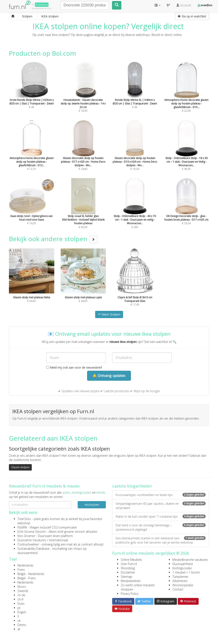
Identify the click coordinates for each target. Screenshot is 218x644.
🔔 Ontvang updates (109, 376)
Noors (22, 587)
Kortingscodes (182, 568)
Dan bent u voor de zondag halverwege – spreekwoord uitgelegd (161, 527)
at (19, 629)
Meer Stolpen (109, 314)
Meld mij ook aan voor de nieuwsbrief (74, 367)
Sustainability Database (34, 549)
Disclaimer (128, 572)
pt (19, 608)
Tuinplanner (180, 577)
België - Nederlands (31, 574)
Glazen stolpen (20, 467)
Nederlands (25, 565)
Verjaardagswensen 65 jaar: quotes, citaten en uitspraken (161, 506)
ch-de (21, 595)
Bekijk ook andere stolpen (53, 239)
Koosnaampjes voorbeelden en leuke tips (161, 495)
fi (18, 616)
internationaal (58, 540)
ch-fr (21, 599)
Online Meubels (131, 560)
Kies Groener (26, 536)
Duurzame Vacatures (32, 540)
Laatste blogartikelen (132, 486)
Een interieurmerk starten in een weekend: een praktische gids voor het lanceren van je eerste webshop (161, 540)
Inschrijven (92, 505)
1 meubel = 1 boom (186, 572)
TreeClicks (24, 519)
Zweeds (23, 591)
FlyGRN (22, 527)
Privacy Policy (130, 594)
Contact (178, 589)
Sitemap (126, 577)
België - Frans (27, 578)
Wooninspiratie (183, 585)
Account (184, 5)
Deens (22, 625)
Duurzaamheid (183, 564)
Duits (21, 604)
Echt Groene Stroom (32, 532)
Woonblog (128, 568)
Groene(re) (42, 5)
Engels (22, 612)
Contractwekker (28, 544)
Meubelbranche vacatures (190, 560)
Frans (21, 570)
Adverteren (180, 581)
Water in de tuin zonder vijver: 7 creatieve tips (161, 516)
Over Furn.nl (129, 564)
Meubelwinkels (131, 581)
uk (19, 621)
